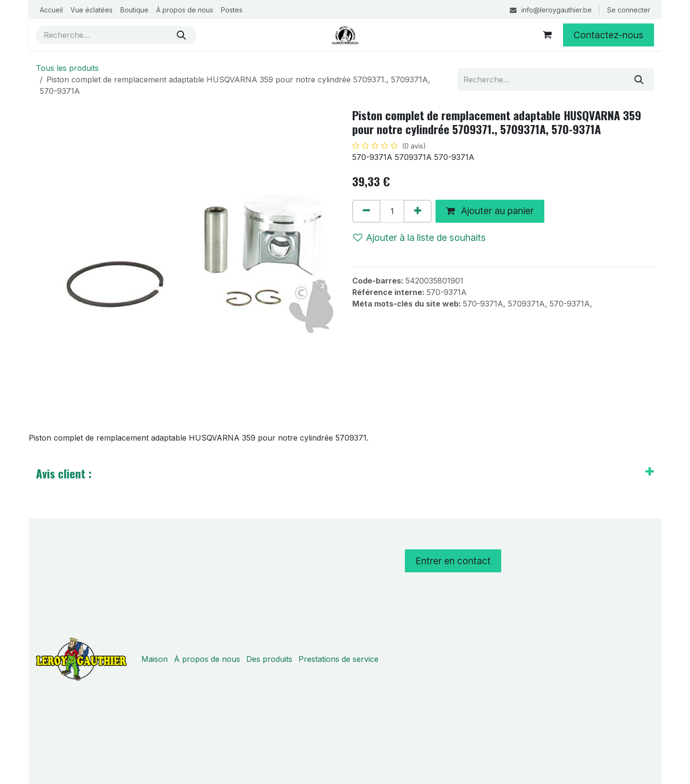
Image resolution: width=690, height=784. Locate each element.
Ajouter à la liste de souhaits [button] (420, 238)
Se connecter (629, 10)
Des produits (269, 659)
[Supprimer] (366, 211)
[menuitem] (51, 10)
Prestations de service (339, 659)
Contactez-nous (609, 35)
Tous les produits (67, 68)
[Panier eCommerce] (547, 35)
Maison (155, 659)
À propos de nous (207, 659)
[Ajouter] (418, 211)
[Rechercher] (181, 35)
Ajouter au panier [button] (490, 211)
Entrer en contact (453, 561)
